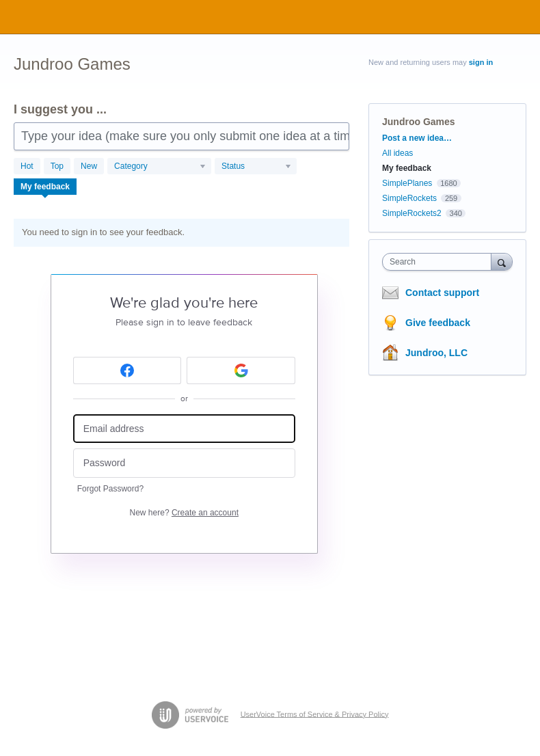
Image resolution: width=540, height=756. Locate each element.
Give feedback (438, 323)
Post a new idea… (417, 138)
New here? (184, 513)
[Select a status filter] (256, 167)
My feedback (45, 187)
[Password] (184, 463)
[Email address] (184, 429)
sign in (481, 62)
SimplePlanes (407, 183)
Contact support (442, 293)
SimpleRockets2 (412, 213)
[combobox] (440, 262)
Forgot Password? (110, 489)
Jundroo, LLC (436, 353)
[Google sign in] (241, 370)
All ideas (397, 153)
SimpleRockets (409, 198)
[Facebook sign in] (127, 370)
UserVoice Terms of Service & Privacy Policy (315, 714)
